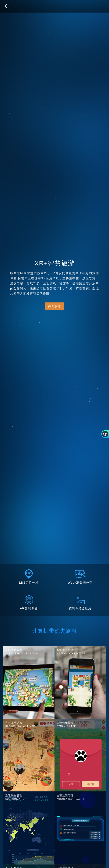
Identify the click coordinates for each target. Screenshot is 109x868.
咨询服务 (54, 306)
